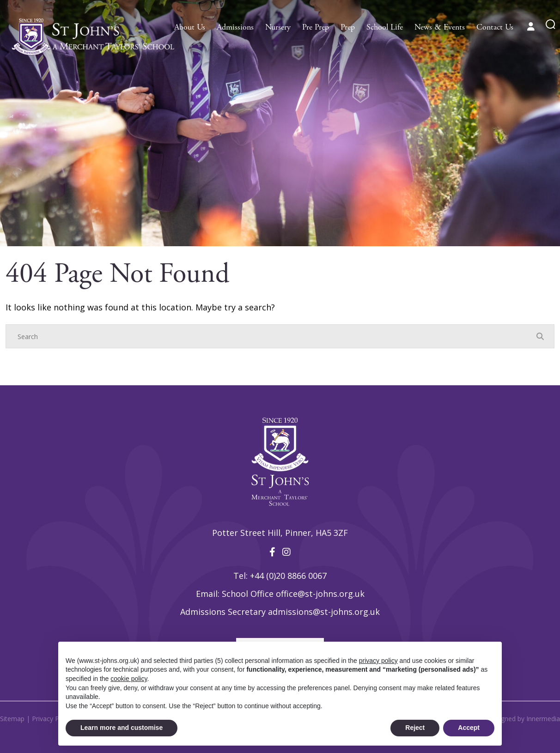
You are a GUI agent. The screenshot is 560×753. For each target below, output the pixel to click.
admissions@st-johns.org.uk (324, 612)
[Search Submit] (551, 24)
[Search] (271, 336)
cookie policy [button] (129, 679)
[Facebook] (272, 552)
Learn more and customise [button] (122, 728)
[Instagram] (286, 552)
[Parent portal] (531, 26)
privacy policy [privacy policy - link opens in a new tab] (378, 661)
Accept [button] (469, 728)
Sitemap (12, 719)
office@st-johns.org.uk (320, 594)
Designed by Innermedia (524, 719)
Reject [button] (415, 728)
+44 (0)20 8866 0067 (288, 576)
